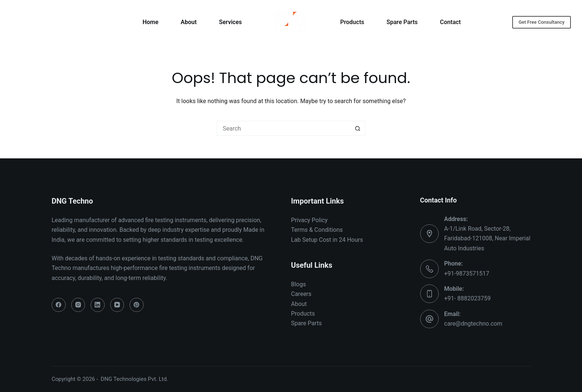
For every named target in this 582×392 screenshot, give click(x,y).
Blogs (298, 284)
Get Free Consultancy (542, 22)
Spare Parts (402, 22)
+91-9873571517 (467, 274)
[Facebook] (59, 305)
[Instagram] (78, 305)
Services (230, 22)
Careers (301, 294)
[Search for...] (284, 128)
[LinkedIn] (98, 305)
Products (352, 22)
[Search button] (358, 128)
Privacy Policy (309, 220)
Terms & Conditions (317, 230)
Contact (450, 22)
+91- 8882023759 (467, 298)
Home (151, 22)
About (189, 22)
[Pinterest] (137, 305)
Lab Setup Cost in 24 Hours (327, 240)
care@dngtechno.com (473, 324)
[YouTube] (117, 305)
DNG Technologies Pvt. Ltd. (134, 379)
